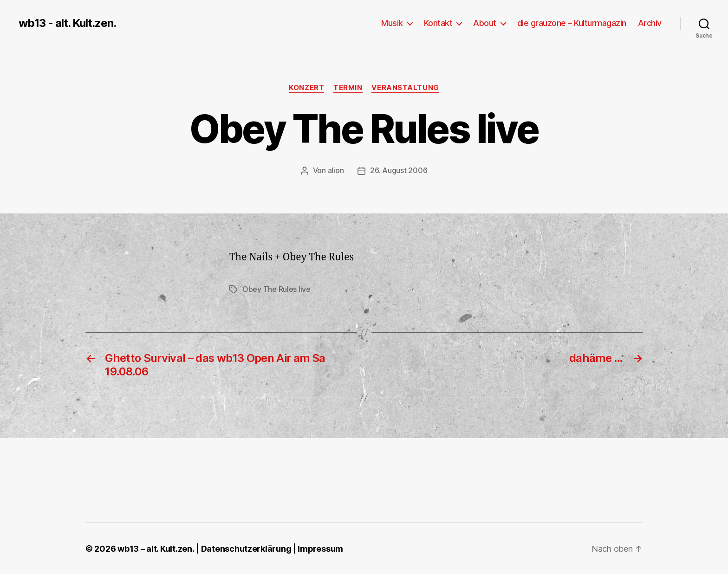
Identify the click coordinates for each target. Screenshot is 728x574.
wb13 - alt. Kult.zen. (67, 23)
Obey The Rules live (276, 289)
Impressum (320, 548)
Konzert (306, 88)
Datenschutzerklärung (246, 548)
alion (336, 170)
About (485, 23)
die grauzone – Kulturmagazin (572, 23)
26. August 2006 (399, 170)
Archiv (650, 23)
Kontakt (438, 23)
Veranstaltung (406, 88)
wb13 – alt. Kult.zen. (156, 548)
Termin (348, 88)
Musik (392, 23)
